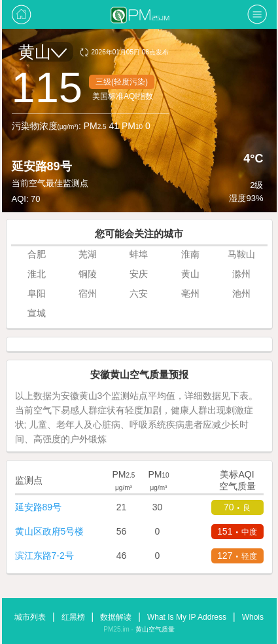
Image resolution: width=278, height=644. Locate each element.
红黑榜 (73, 617)
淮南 (190, 254)
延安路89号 (39, 507)
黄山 (43, 52)
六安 (139, 294)
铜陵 (88, 274)
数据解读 (116, 617)
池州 (241, 294)
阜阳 (37, 294)
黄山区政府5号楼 (50, 531)
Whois (253, 617)
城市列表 (30, 617)
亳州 (190, 294)
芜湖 (88, 254)
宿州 (88, 294)
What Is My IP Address (187, 617)
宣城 (37, 313)
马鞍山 (241, 254)
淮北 (37, 274)
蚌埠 (139, 254)
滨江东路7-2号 (44, 556)
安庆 (139, 274)
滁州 (241, 274)
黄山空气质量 (155, 629)
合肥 (37, 254)
